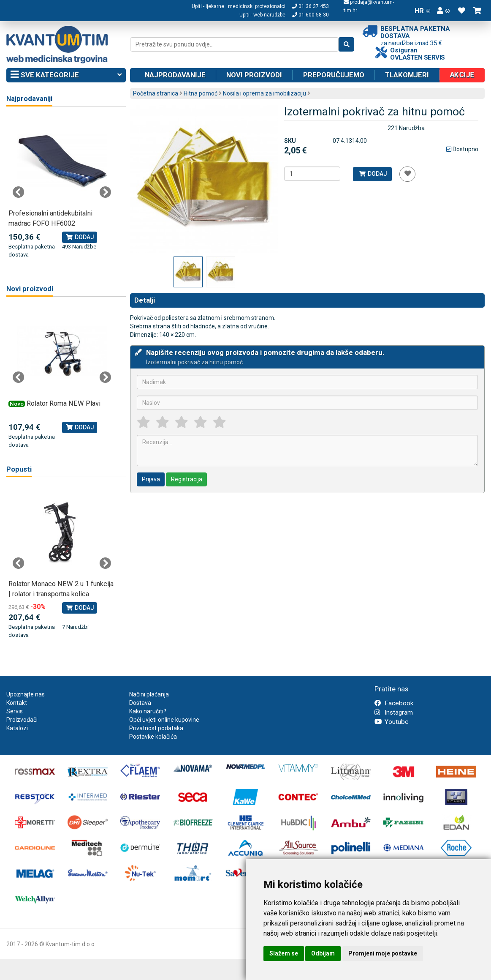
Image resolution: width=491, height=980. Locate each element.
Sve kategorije (66, 75)
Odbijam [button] (323, 953)
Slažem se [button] (284, 953)
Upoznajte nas (26, 694)
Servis (15, 711)
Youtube (392, 722)
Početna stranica (156, 93)
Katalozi (17, 728)
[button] (443, 11)
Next (105, 192)
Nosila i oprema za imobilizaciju (264, 93)
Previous (19, 192)
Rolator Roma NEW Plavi (64, 403)
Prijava (151, 479)
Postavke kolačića (153, 737)
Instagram (394, 712)
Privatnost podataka (156, 728)
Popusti (19, 469)
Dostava (140, 703)
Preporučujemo (334, 75)
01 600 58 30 (311, 15)
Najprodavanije (175, 75)
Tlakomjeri (407, 75)
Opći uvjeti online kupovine (164, 720)
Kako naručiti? (148, 711)
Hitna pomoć (201, 93)
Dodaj (373, 174)
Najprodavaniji (29, 99)
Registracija (187, 479)
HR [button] (422, 11)
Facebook (394, 703)
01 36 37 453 (311, 6)
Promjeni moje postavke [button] (383, 953)
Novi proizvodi (254, 75)
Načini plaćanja (149, 694)
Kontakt (17, 703)
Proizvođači (22, 720)
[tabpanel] (62, 187)
